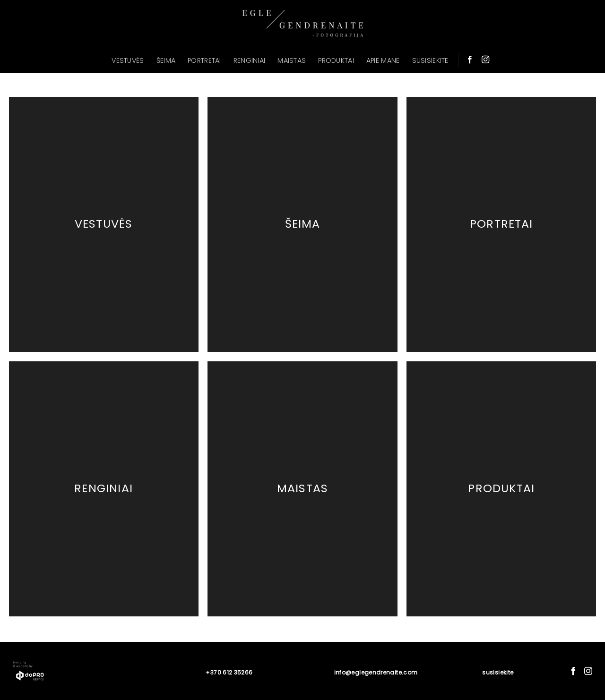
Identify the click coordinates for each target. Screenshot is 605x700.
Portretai (501, 224)
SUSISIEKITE (430, 60)
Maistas (302, 488)
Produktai (501, 488)
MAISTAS (292, 60)
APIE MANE (383, 60)
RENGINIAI (250, 60)
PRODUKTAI (336, 60)
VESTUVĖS (128, 60)
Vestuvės (104, 224)
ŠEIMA (166, 60)
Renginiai (104, 488)
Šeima (303, 224)
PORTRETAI (204, 60)
